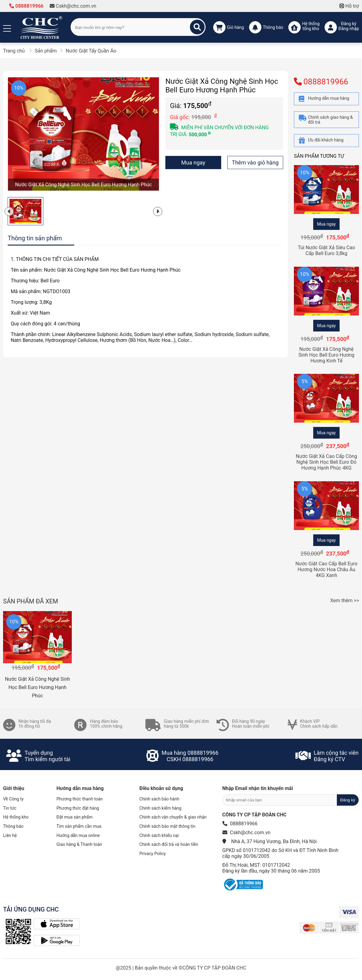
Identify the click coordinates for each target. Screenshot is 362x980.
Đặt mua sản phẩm (75, 817)
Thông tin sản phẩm (35, 238)
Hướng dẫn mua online (78, 835)
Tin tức (10, 808)
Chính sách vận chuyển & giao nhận (173, 817)
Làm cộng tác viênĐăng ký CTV (336, 756)
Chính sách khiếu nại (159, 835)
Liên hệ (10, 835)
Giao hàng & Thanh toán (79, 844)
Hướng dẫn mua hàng (80, 788)
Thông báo (13, 826)
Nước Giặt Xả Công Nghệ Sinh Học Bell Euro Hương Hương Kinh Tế (327, 355)
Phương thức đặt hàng (78, 808)
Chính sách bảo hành (159, 799)
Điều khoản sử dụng (161, 788)
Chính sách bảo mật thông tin (167, 826)
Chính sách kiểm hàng (160, 808)
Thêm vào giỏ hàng (255, 163)
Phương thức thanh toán (80, 799)
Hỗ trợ (349, 6)
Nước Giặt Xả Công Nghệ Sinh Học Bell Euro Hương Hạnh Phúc (37, 687)
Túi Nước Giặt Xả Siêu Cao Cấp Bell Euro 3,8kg (327, 250)
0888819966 (26, 6)
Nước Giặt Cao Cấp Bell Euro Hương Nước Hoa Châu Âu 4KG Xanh (326, 569)
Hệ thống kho (16, 817)
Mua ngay (193, 163)
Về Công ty (13, 799)
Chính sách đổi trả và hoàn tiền (169, 844)
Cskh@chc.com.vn (73, 6)
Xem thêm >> (345, 600)
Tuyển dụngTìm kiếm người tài (47, 756)
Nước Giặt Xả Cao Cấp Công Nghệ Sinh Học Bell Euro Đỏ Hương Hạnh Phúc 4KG (326, 462)
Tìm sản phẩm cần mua (79, 826)
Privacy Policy (152, 854)
